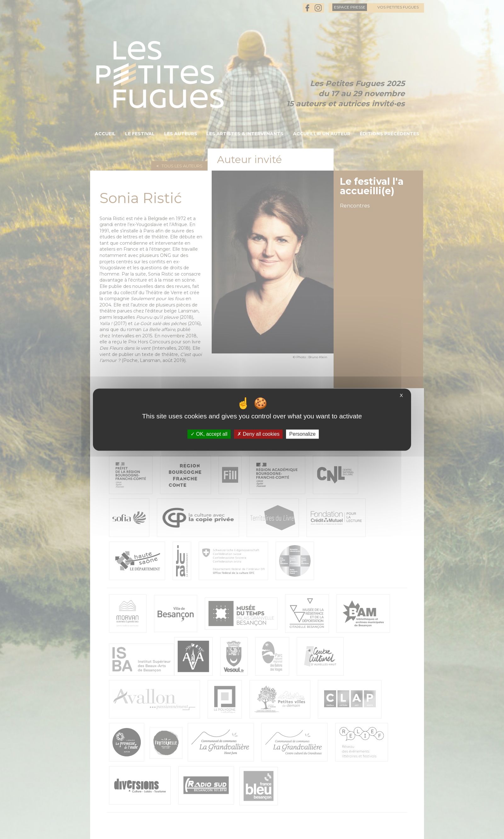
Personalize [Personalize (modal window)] (302, 434)
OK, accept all (209, 434)
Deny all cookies (258, 434)
